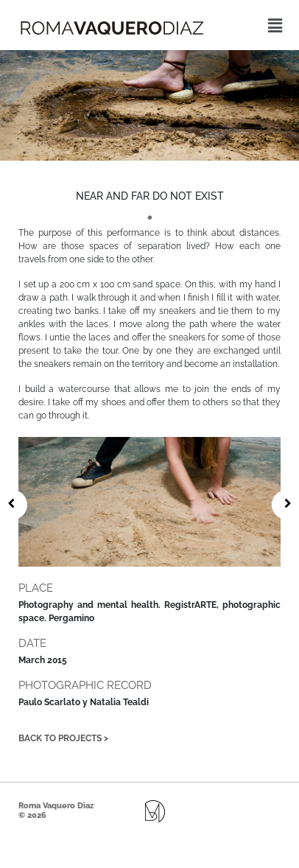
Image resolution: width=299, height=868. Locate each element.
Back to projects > (63, 738)
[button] (275, 25)
